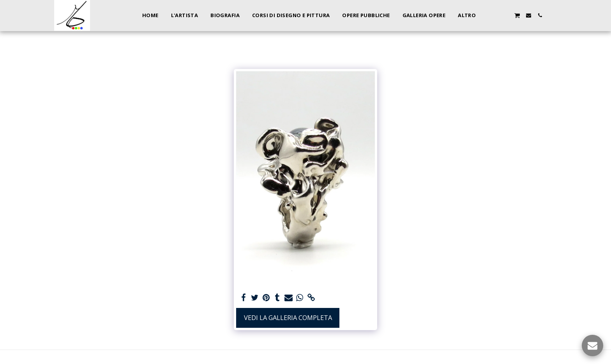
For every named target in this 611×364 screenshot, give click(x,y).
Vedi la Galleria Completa (288, 317)
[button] (494, 15)
